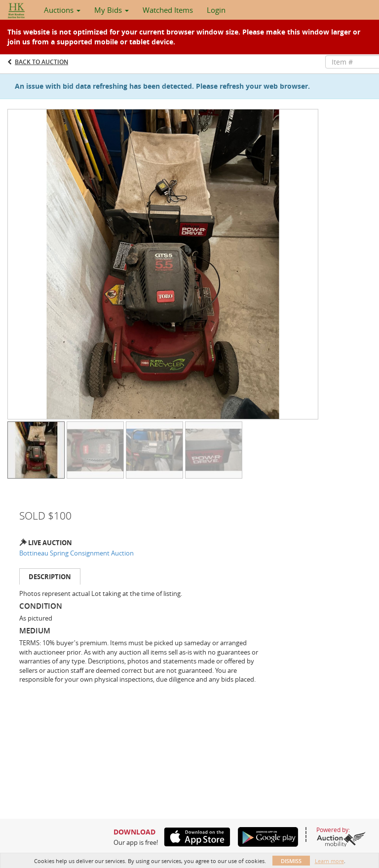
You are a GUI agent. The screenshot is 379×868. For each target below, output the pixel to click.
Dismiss (291, 861)
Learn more (329, 861)
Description (50, 577)
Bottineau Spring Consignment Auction (76, 553)
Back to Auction (41, 62)
